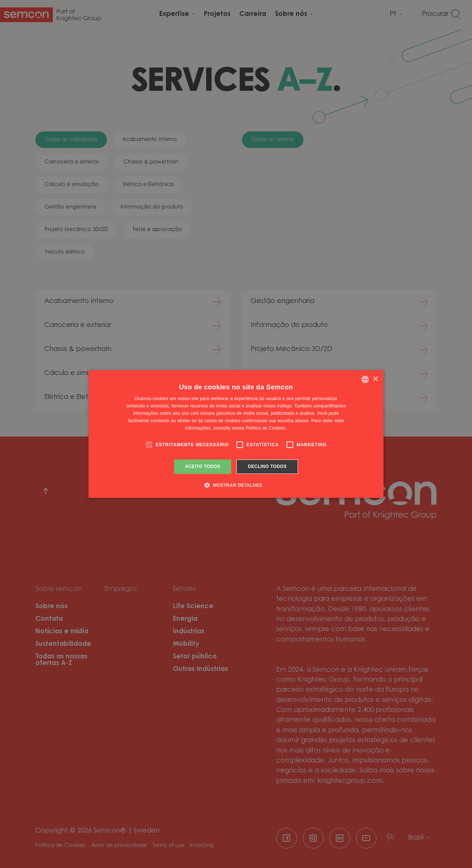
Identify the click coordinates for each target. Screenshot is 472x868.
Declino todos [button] (267, 466)
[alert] (236, 434)
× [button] (375, 379)
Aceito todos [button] (203, 466)
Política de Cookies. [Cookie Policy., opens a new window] (266, 428)
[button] (236, 485)
